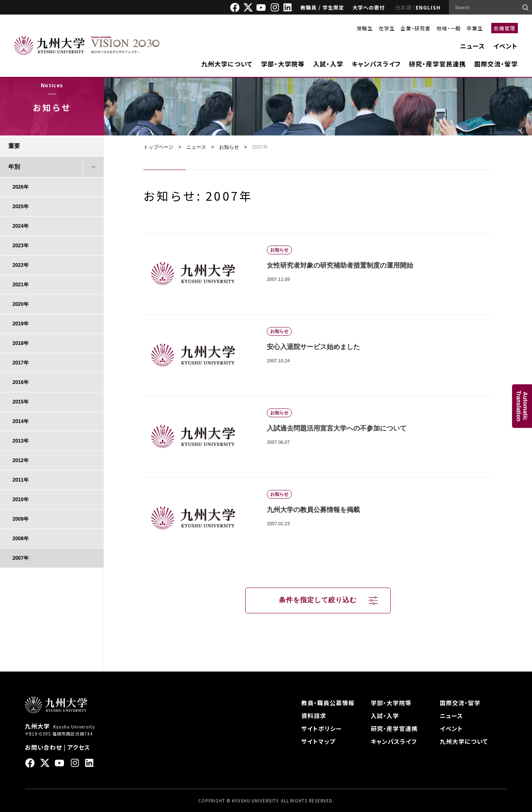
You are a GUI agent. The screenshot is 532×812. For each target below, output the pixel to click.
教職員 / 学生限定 (322, 7)
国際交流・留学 (496, 64)
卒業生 (475, 28)
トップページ (158, 147)
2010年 (21, 500)
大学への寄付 (369, 7)
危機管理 (505, 28)
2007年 (21, 558)
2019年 (21, 324)
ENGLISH (428, 7)
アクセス (79, 747)
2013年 (21, 441)
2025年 (21, 207)
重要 (14, 146)
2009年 (21, 519)
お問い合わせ (43, 747)
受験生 (365, 28)
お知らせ (229, 147)
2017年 (21, 363)
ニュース (473, 46)
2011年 (21, 480)
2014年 (21, 421)
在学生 (387, 28)
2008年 (21, 539)
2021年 (21, 285)
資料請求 (314, 716)
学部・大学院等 (283, 64)
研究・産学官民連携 (437, 64)
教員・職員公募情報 (328, 703)
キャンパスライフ (376, 64)
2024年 (21, 226)
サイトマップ (318, 741)
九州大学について (227, 64)
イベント (506, 46)
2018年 (21, 343)
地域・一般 (449, 28)
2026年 (21, 187)
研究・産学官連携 (394, 728)
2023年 (21, 246)
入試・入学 (328, 64)
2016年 (21, 382)
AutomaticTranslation (522, 406)
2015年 (21, 402)
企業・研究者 (416, 28)
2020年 (21, 304)
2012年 (21, 460)
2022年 (21, 265)
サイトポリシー (322, 728)
